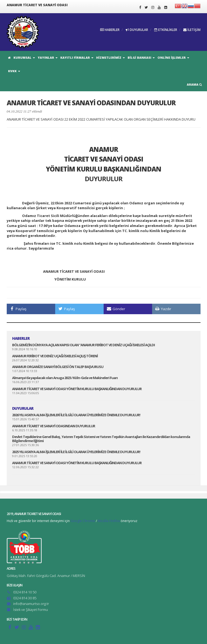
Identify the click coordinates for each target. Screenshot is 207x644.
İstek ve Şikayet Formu (31, 610)
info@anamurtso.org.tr (31, 604)
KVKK (14, 71)
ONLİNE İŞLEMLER (173, 57)
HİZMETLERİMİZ (110, 57)
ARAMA (194, 84)
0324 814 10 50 (25, 592)
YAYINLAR (48, 57)
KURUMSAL (24, 57)
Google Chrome (83, 521)
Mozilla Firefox (109, 521)
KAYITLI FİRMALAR (77, 57)
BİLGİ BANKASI (141, 57)
